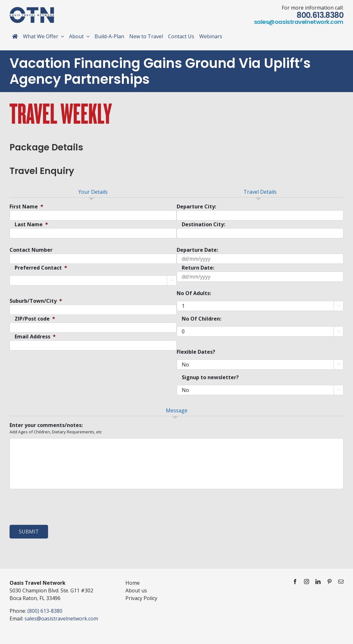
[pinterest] (329, 582)
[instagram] (307, 582)
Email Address (35, 337)
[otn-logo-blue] (32, 10)
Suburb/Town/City (36, 301)
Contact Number (31, 250)
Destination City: (203, 224)
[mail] (341, 582)
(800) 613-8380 (45, 611)
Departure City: (196, 207)
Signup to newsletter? (210, 377)
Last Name (31, 224)
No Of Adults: (194, 293)
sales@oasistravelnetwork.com (299, 22)
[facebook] (295, 582)
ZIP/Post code (35, 319)
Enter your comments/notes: (46, 425)
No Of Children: (201, 319)
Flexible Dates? (196, 352)
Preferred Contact (41, 268)
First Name (26, 207)
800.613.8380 (320, 15)
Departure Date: (197, 250)
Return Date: (198, 268)
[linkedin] (318, 582)
